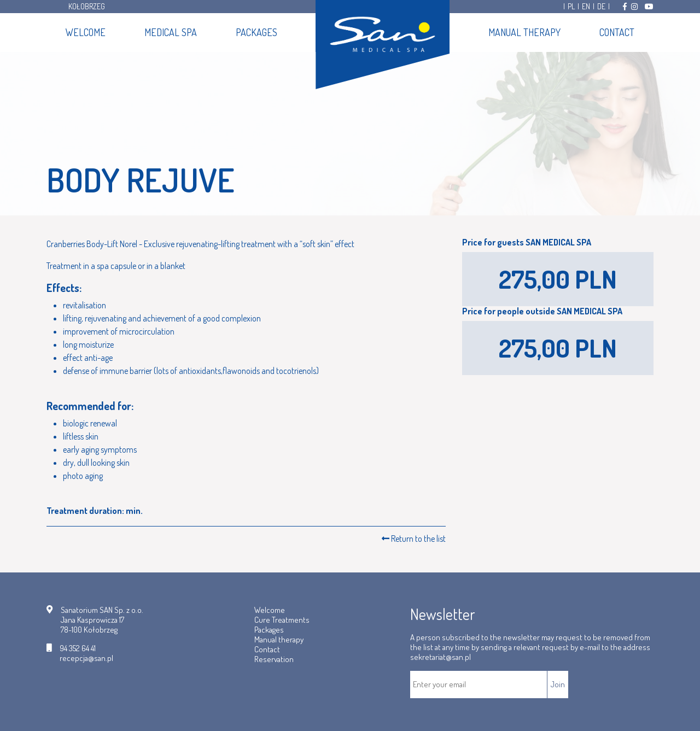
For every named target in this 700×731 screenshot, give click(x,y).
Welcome (86, 32)
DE (601, 7)
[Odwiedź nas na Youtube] (649, 7)
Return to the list (414, 539)
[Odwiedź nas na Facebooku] (625, 7)
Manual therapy (524, 32)
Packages (256, 32)
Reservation (274, 659)
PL (571, 7)
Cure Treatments (282, 620)
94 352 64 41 (78, 648)
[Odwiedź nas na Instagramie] (634, 7)
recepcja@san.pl (86, 658)
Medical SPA (171, 32)
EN (586, 7)
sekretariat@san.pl (441, 657)
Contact (617, 32)
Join (558, 684)
